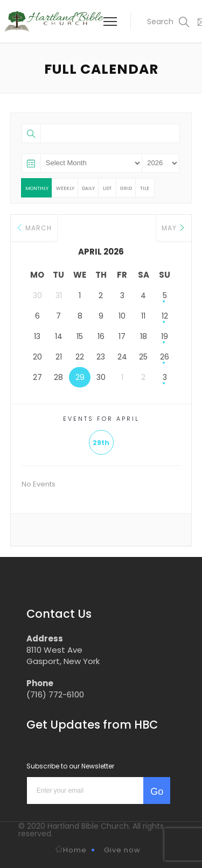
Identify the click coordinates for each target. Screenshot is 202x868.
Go (157, 792)
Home (71, 850)
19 (165, 336)
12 (165, 316)
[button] (162, 22)
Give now (122, 850)
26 (165, 357)
